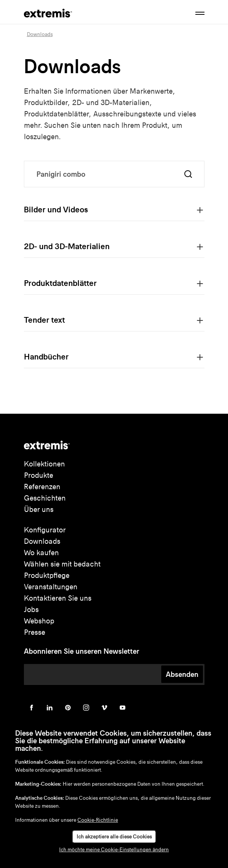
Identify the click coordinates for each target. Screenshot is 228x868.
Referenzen (42, 487)
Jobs (31, 610)
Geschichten (45, 498)
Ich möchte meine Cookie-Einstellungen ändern (114, 850)
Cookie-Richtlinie (98, 820)
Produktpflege (47, 575)
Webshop (39, 621)
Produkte (39, 475)
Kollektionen (44, 464)
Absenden (182, 674)
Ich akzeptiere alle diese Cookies (114, 837)
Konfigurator (45, 530)
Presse (35, 632)
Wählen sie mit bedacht (62, 564)
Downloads (42, 541)
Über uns (39, 509)
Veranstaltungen (51, 587)
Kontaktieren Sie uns (58, 598)
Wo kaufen (41, 553)
